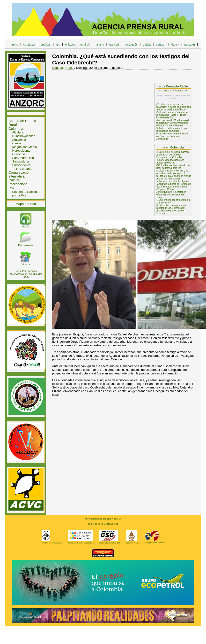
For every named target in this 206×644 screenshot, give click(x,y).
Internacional (18, 184)
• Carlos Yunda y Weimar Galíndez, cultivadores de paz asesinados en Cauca (172, 128)
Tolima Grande (22, 169)
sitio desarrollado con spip (98, 519)
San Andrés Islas (24, 158)
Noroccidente (21, 151)
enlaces (70, 45)
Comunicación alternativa (19, 174)
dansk (175, 45)
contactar (29, 45)
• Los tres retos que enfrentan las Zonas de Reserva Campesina (172, 136)
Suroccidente (21, 165)
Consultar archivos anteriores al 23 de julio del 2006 (26, 274)
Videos (26, 263)
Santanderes (21, 161)
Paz (11, 188)
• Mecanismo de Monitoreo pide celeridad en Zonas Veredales (173, 122)
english (85, 45)
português (131, 45)
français (114, 45)
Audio (26, 225)
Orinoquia (19, 154)
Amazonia (19, 140)
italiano (99, 45)
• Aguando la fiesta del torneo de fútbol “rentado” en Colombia (173, 185)
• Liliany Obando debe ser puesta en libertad (170, 161)
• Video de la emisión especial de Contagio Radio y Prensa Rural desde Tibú (172, 115)
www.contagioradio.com (176, 90)
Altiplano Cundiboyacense (24, 134)
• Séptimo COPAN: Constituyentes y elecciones (171, 191)
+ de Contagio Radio (173, 86)
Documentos (26, 244)
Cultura (14, 180)
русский (190, 45)
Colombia (16, 129)
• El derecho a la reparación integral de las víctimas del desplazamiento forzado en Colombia (171, 209)
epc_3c (103, 532)
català (147, 45)
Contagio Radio (63, 68)
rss (58, 45)
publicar (46, 45)
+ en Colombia (174, 147)
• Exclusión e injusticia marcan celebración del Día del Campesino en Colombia (172, 155)
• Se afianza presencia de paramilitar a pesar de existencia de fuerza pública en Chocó (173, 107)
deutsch (161, 45)
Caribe (17, 143)
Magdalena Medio (24, 147)
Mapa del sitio (26, 204)
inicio (15, 45)
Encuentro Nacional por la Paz (26, 194)
